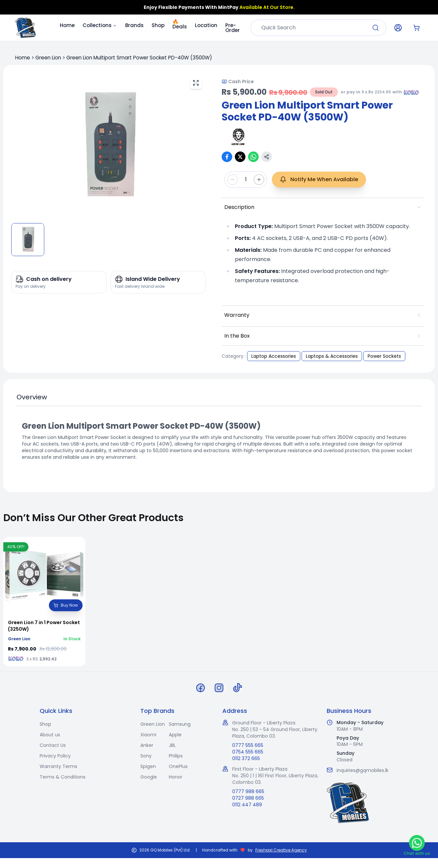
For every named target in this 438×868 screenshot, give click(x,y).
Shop (158, 25)
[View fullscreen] (196, 83)
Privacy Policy (55, 756)
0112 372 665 (246, 758)
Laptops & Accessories (332, 356)
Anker (147, 745)
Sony (146, 756)
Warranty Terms (58, 766)
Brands (134, 25)
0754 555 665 (248, 752)
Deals (180, 25)
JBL (172, 745)
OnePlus (178, 766)
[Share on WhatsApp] (253, 157)
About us (50, 735)
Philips (176, 756)
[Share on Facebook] (227, 157)
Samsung (180, 724)
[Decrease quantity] (233, 180)
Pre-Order (233, 28)
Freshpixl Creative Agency (281, 850)
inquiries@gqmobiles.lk (363, 770)
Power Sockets (384, 356)
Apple (175, 735)
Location (206, 25)
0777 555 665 (248, 745)
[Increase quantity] (259, 180)
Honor (176, 777)
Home (67, 25)
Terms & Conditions (63, 777)
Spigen (148, 766)
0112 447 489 (247, 805)
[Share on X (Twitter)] (240, 157)
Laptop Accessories (274, 356)
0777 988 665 (248, 791)
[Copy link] (267, 157)
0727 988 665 (248, 798)
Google (149, 777)
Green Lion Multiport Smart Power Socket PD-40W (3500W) (139, 58)
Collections (100, 25)
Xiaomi (148, 735)
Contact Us (53, 745)
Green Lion (48, 58)
